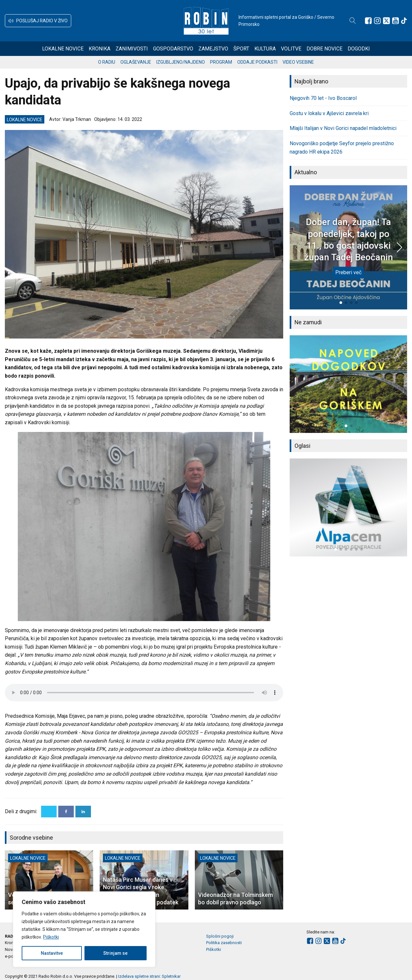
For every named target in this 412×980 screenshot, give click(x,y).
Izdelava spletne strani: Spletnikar (149, 976)
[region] (84, 929)
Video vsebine (298, 62)
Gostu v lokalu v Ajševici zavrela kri (329, 113)
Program (221, 62)
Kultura (265, 49)
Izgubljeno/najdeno (181, 62)
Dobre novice (324, 49)
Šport (241, 49)
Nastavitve (52, 953)
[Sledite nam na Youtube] (395, 21)
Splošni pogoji (220, 936)
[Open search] (353, 21)
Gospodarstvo (173, 49)
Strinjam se (115, 953)
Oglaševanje (136, 62)
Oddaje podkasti (257, 62)
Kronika (100, 49)
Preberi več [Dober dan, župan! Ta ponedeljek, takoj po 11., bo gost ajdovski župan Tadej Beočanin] (348, 272)
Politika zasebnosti (224, 943)
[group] (348, 384)
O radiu (107, 62)
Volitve (291, 49)
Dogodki (359, 49)
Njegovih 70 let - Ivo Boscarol (323, 98)
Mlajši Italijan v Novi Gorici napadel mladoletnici (343, 128)
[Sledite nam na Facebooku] (368, 21)
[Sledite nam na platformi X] (386, 21)
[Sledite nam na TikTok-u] (404, 21)
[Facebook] (66, 812)
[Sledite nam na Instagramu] (377, 21)
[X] (49, 812)
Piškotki (51, 937)
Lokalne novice (63, 49)
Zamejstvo (213, 49)
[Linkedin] (83, 812)
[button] (38, 21)
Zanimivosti (132, 49)
